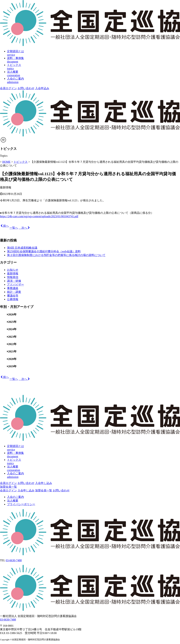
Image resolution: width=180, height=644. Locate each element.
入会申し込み (44, 483)
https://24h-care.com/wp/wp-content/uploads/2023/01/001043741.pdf (39, 216)
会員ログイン (8, 88)
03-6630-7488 (14, 560)
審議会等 (13, 296)
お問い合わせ (26, 88)
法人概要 (13, 501)
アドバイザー (15, 284)
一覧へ (14, 228)
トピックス (21, 162)
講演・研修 (14, 281)
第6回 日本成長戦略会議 (22, 248)
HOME (6, 162)
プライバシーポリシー (21, 504)
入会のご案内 (15, 497)
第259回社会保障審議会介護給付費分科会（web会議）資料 (44, 251)
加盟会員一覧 (8, 487)
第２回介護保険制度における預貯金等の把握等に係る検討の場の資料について (56, 255)
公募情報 (13, 299)
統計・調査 (14, 292)
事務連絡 (13, 288)
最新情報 (6, 187)
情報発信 (13, 277)
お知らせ (13, 270)
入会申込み (42, 88)
